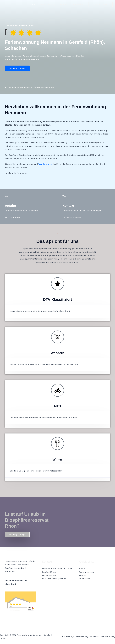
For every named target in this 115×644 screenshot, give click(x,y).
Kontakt (65, 4)
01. (7, 195)
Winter (57, 459)
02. (64, 195)
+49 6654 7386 (49, 575)
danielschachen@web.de (54, 579)
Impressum (78, 4)
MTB (57, 406)
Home (35, 4)
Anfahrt (11, 205)
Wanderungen (45, 164)
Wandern (57, 353)
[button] (101, 4)
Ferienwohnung (49, 4)
